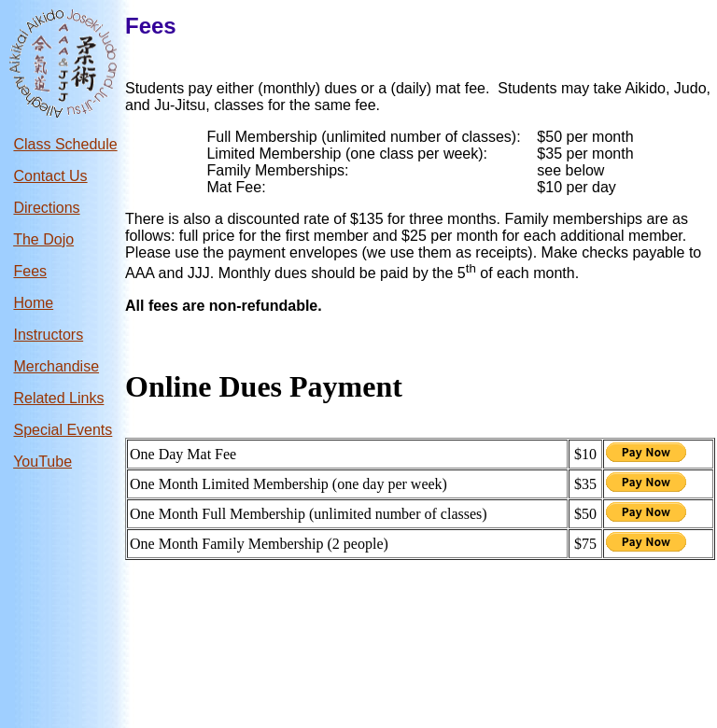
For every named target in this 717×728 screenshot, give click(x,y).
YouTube (42, 462)
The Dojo (43, 239)
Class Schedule (65, 144)
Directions (46, 208)
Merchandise (56, 366)
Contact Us (50, 176)
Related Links (58, 398)
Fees (30, 271)
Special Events (63, 430)
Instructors (48, 335)
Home (33, 303)
